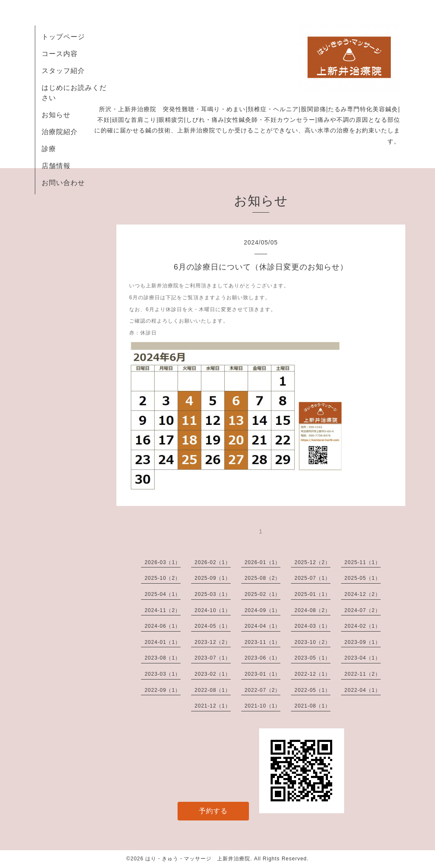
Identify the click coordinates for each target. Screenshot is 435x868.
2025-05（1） (363, 578)
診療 (49, 149)
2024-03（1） (312, 626)
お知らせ (56, 115)
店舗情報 (56, 166)
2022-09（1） (162, 690)
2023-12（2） (213, 642)
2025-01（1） (312, 594)
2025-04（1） (162, 594)
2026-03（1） (162, 562)
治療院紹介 (60, 132)
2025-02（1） (263, 594)
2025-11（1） (363, 562)
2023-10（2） (312, 642)
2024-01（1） (162, 642)
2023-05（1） (312, 658)
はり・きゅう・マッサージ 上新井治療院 (198, 859)
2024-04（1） (263, 626)
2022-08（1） (213, 690)
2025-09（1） (213, 578)
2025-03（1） (213, 594)
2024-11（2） (162, 610)
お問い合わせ (63, 183)
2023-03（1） (162, 674)
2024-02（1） (363, 626)
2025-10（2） (162, 578)
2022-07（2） (263, 690)
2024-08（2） (312, 610)
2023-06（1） (263, 658)
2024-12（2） (363, 594)
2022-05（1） (312, 690)
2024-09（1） (263, 610)
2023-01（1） (263, 674)
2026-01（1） (263, 562)
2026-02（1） (213, 562)
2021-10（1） (263, 706)
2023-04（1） (363, 658)
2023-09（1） (363, 642)
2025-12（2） (312, 562)
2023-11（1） (263, 642)
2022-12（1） (312, 674)
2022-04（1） (363, 690)
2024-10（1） (213, 610)
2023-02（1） (213, 674)
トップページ (63, 37)
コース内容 (60, 54)
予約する (213, 811)
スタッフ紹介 (63, 71)
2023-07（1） (213, 658)
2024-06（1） (162, 626)
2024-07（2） (363, 610)
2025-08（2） (263, 578)
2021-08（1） (312, 706)
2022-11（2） (363, 674)
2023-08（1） (162, 658)
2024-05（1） (213, 626)
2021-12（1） (213, 706)
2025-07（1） (312, 578)
